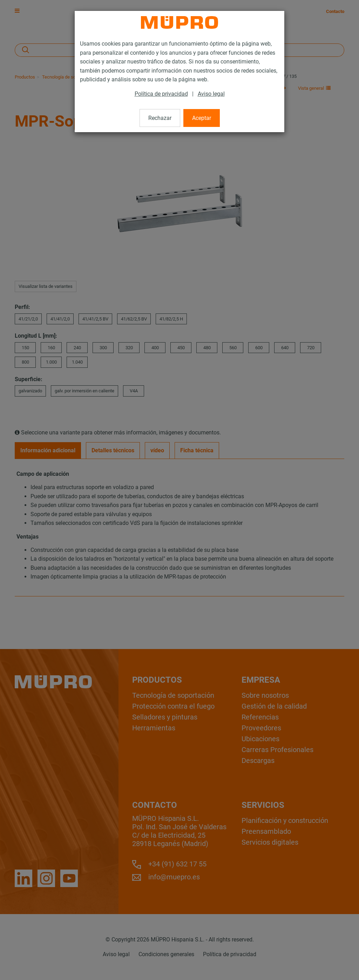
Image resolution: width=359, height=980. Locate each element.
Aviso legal (211, 94)
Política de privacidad (161, 94)
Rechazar (160, 118)
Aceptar (202, 118)
